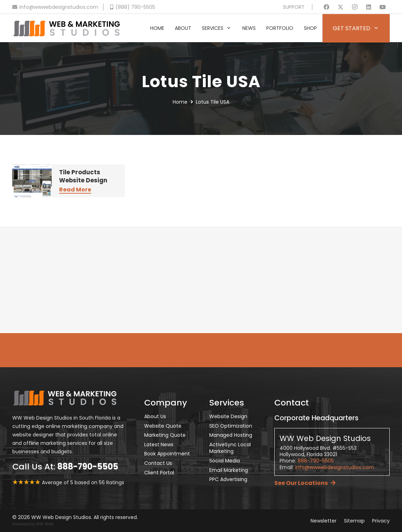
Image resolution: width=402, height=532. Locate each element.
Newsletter (324, 521)
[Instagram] (355, 7)
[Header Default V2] (67, 28)
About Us (155, 416)
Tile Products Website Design (83, 176)
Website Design (228, 416)
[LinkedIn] (369, 7)
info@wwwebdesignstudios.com (334, 467)
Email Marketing (229, 470)
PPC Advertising (228, 479)
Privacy (381, 521)
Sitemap (354, 521)
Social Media (225, 461)
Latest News (159, 445)
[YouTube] (383, 7)
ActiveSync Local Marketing (230, 448)
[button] (228, 28)
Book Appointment (167, 454)
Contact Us (158, 463)
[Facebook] (326, 7)
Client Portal (159, 473)
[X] (340, 7)
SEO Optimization (231, 426)
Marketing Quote (165, 435)
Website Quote (163, 426)
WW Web (45, 524)
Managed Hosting (231, 435)
